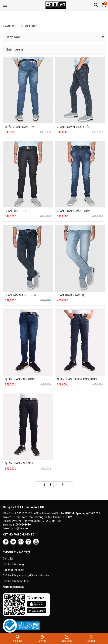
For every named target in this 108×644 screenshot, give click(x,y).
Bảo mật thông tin (13, 570)
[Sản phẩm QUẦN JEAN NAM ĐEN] (28, 427)
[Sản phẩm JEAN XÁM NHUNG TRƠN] (28, 258)
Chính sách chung (13, 564)
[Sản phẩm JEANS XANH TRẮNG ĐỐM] (80, 174)
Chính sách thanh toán (16, 581)
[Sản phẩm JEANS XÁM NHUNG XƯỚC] (80, 90)
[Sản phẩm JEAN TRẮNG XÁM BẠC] (80, 258)
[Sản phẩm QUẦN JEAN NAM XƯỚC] (28, 342)
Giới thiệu (8, 559)
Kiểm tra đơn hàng (14, 587)
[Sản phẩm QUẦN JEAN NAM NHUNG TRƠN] (80, 342)
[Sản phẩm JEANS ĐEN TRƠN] (28, 174)
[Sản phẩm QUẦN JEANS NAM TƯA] (28, 90)
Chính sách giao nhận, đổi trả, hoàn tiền (26, 575)
